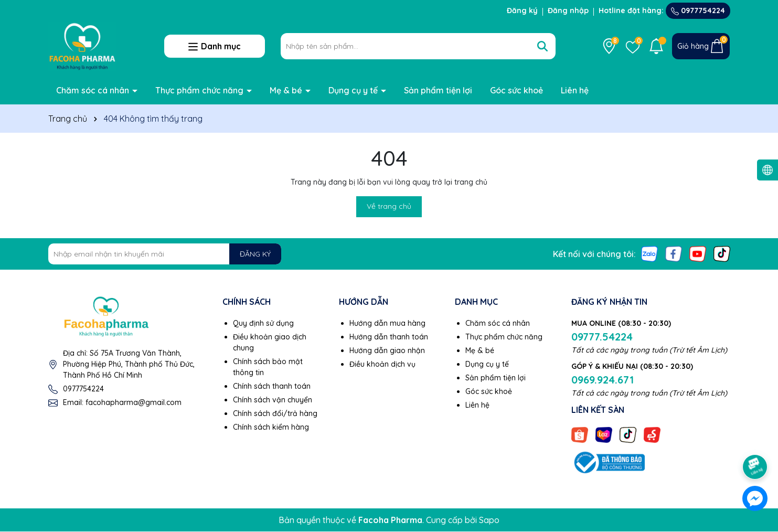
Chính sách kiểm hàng (271, 427)
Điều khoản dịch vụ (382, 364)
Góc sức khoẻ (516, 90)
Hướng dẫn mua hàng (387, 323)
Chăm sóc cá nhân (94, 90)
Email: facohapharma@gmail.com (122, 402)
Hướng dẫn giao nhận (387, 350)
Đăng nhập (568, 10)
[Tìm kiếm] (542, 46)
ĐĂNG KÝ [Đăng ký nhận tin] (255, 254)
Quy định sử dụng (263, 323)
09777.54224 (602, 337)
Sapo (489, 520)
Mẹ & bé (287, 90)
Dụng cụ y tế (354, 90)
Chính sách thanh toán (272, 386)
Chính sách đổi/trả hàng (275, 413)
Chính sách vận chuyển (273, 400)
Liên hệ (575, 90)
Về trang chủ (389, 206)
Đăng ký (522, 10)
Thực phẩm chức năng (200, 90)
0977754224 (698, 10)
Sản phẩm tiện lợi (438, 90)
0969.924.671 (603, 380)
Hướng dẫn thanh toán (389, 337)
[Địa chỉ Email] (165, 254)
